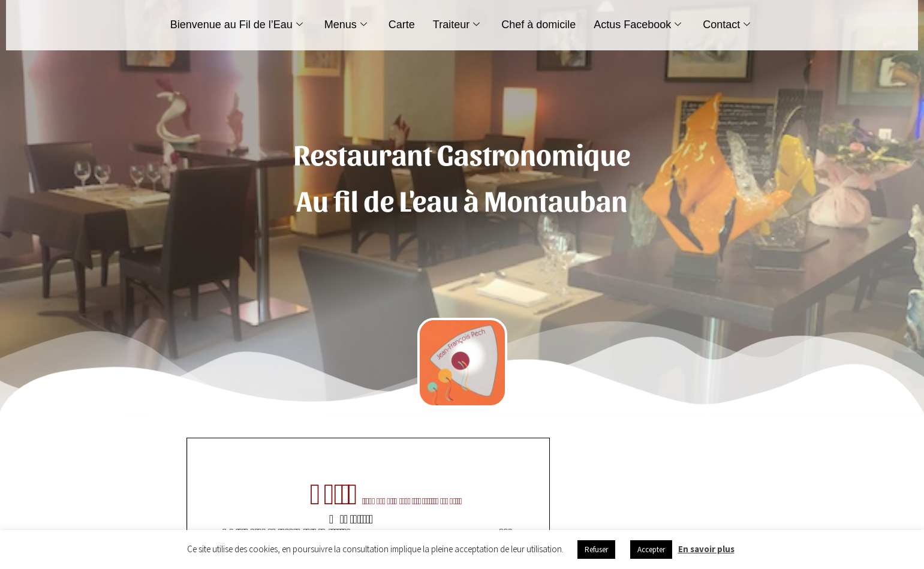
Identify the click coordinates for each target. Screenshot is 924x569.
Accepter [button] (651, 550)
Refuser (596, 550)
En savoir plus (706, 549)
